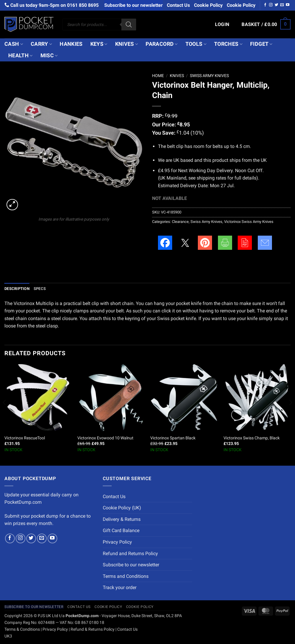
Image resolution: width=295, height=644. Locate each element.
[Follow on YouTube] (288, 5)
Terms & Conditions (22, 629)
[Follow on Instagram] (271, 5)
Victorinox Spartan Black (173, 438)
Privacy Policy (117, 542)
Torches (228, 44)
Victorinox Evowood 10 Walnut (105, 438)
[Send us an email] (282, 5)
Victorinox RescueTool (25, 438)
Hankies (71, 44)
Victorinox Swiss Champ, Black (252, 438)
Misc (49, 56)
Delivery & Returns (122, 519)
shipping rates (211, 178)
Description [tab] (17, 289)
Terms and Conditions (126, 576)
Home (158, 76)
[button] (222, 25)
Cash (14, 44)
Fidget (261, 44)
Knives (127, 44)
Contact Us (178, 5)
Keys (99, 44)
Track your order (120, 587)
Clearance (180, 222)
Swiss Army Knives (209, 76)
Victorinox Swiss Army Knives (249, 222)
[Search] (129, 25)
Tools (196, 44)
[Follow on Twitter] (276, 5)
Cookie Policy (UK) (122, 508)
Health (21, 56)
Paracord (162, 44)
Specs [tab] (40, 289)
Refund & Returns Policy (93, 629)
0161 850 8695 (83, 5)
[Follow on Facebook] (265, 5)
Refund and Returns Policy (130, 553)
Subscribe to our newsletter (133, 5)
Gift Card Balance (121, 530)
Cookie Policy (208, 5)
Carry (41, 44)
